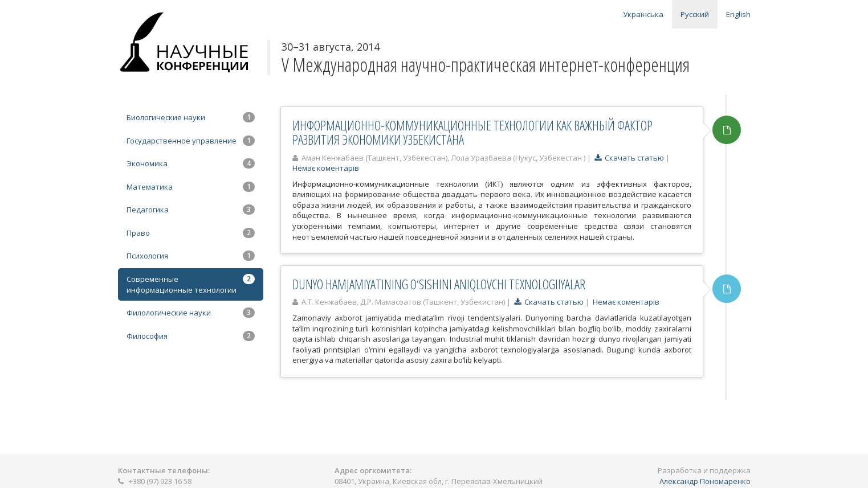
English (738, 14)
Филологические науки (191, 313)
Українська (643, 14)
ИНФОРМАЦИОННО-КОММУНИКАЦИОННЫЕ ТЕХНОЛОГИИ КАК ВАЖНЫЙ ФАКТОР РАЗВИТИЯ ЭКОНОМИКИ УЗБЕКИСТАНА (472, 132)
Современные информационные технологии (191, 284)
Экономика (191, 163)
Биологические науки (191, 117)
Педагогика (191, 210)
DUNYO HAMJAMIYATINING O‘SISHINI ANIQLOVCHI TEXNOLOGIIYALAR (439, 284)
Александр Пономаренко (705, 481)
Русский (695, 14)
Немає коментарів (326, 168)
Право (191, 233)
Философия (191, 336)
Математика (191, 187)
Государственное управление (191, 141)
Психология (191, 256)
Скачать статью (629, 158)
